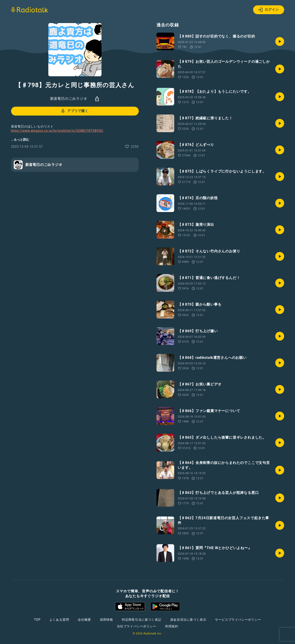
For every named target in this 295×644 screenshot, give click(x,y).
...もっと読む (20, 139)
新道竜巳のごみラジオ (69, 99)
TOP (37, 620)
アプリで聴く (74, 111)
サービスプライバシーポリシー (238, 620)
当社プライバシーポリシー (137, 626)
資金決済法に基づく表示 (188, 620)
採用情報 (106, 620)
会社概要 (84, 620)
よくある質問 (59, 620)
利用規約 (172, 626)
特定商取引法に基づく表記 (142, 620)
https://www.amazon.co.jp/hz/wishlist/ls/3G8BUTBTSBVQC (57, 131)
